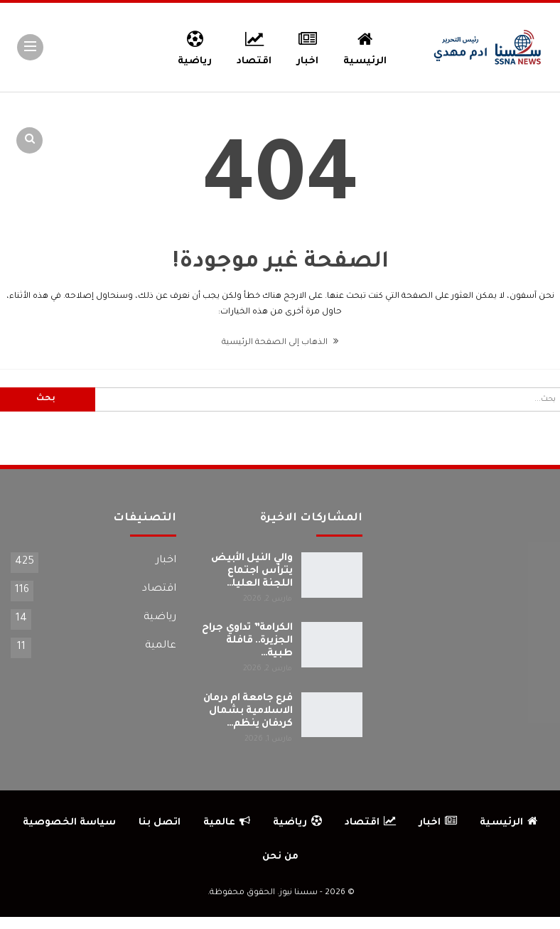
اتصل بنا (160, 823)
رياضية (195, 46)
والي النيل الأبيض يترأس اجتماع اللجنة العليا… (252, 571)
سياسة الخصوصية (69, 823)
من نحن (280, 857)
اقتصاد (254, 46)
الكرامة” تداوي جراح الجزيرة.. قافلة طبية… (247, 641)
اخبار (307, 46)
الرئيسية (365, 46)
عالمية (161, 646)
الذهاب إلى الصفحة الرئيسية (280, 343)
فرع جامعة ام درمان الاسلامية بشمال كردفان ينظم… (248, 711)
